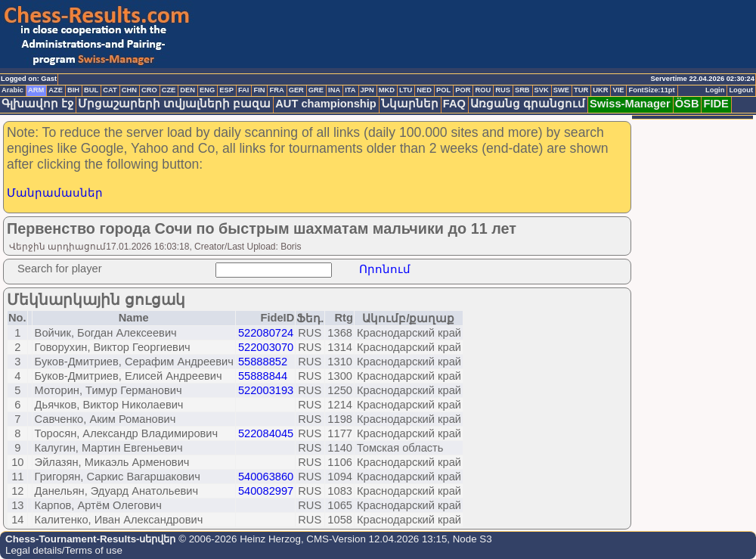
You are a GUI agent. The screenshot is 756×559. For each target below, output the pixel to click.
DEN (187, 90)
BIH (73, 90)
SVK (542, 90)
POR (463, 90)
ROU (483, 90)
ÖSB (687, 104)
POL (443, 90)
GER (296, 90)
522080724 (266, 333)
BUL (91, 90)
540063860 (266, 477)
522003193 (266, 390)
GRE (316, 90)
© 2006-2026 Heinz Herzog (238, 539)
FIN (259, 90)
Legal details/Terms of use (64, 550)
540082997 (266, 491)
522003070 (266, 347)
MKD (387, 90)
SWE (561, 90)
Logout (741, 90)
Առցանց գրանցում (528, 104)
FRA (276, 90)
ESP (226, 90)
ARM (36, 90)
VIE (618, 90)
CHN (129, 90)
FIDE (716, 104)
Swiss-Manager (630, 104)
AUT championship (326, 104)
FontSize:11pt (651, 90)
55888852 (263, 362)
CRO (149, 90)
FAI (244, 90)
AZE (56, 90)
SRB (522, 90)
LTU (406, 90)
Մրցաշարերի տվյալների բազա (174, 104)
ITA (350, 90)
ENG (207, 90)
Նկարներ (410, 104)
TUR (581, 90)
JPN (367, 90)
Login (715, 90)
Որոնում (385, 269)
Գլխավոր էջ (37, 104)
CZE (169, 90)
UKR (600, 90)
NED (424, 90)
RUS (503, 90)
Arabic (12, 90)
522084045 (266, 433)
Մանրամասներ (55, 193)
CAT (110, 90)
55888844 (263, 376)
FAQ (454, 104)
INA (334, 90)
